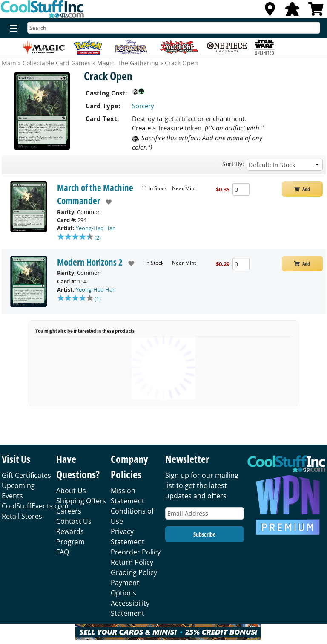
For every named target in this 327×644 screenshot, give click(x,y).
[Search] (174, 28)
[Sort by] (285, 165)
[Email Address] (205, 513)
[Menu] (12, 29)
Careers (69, 511)
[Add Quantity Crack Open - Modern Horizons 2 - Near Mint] (241, 265)
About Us (71, 491)
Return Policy (132, 562)
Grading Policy (134, 572)
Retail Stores (22, 516)
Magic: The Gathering (128, 63)
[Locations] (270, 12)
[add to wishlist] (106, 202)
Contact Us (74, 521)
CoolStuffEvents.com (35, 506)
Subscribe (204, 534)
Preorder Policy (136, 552)
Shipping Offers (81, 501)
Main (9, 63)
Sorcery (143, 106)
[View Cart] (316, 12)
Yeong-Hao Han (96, 228)
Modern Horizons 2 (90, 263)
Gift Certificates (26, 475)
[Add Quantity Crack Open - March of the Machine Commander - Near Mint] (241, 189)
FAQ (63, 552)
